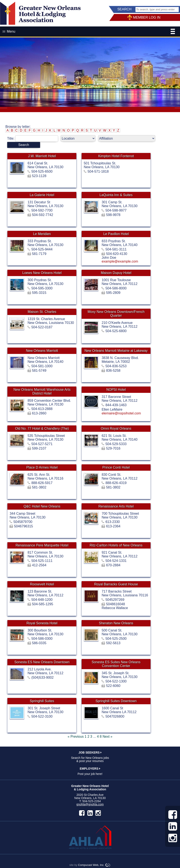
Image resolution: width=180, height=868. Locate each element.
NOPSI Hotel (116, 390)
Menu (91, 32)
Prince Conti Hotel (116, 467)
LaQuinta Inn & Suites (116, 195)
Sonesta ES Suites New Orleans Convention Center (116, 664)
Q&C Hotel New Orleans (42, 506)
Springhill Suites (42, 701)
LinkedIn (90, 813)
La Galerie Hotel (42, 195)
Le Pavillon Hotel (116, 234)
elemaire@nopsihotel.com (121, 413)
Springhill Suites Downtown (116, 701)
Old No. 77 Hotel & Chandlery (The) (42, 428)
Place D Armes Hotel (42, 467)
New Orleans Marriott (42, 351)
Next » (107, 737)
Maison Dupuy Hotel (116, 273)
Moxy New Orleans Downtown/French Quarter (116, 314)
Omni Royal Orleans (116, 428)
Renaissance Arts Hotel (116, 506)
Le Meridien (42, 234)
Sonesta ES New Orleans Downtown (42, 662)
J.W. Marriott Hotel (42, 156)
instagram (98, 813)
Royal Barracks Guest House (116, 584)
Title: (34, 138)
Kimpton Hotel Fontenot (116, 156)
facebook (82, 813)
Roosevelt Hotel (42, 584)
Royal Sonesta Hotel (42, 623)
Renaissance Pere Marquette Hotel (42, 545)
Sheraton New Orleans (116, 623)
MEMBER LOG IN (147, 17)
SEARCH (124, 9)
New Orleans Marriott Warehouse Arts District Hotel (42, 391)
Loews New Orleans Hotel (42, 273)
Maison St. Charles (42, 312)
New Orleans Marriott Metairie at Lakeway (116, 351)
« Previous (76, 737)
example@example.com (120, 261)
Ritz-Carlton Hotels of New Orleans (116, 545)
